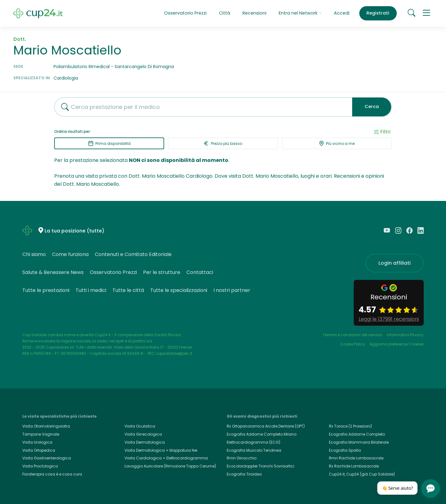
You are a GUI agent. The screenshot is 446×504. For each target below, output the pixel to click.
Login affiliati (395, 263)
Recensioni (254, 13)
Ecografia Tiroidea (244, 474)
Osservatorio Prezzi (185, 13)
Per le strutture (162, 272)
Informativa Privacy (405, 335)
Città (225, 13)
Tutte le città (128, 290)
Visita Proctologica (40, 466)
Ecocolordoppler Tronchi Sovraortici (260, 466)
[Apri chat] (431, 489)
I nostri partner (232, 290)
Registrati (378, 13)
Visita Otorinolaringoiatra (46, 426)
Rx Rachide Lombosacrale (354, 466)
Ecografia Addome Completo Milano (262, 434)
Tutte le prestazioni (46, 290)
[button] (426, 13)
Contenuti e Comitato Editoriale (133, 254)
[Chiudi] (414, 483)
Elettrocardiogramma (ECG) (254, 442)
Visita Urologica (37, 442)
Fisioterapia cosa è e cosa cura (52, 474)
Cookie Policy (352, 344)
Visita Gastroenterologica (47, 458)
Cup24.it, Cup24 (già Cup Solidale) (362, 474)
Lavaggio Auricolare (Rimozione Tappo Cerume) (170, 466)
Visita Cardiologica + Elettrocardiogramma (166, 458)
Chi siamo (34, 254)
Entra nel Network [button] (300, 13)
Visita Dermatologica (145, 442)
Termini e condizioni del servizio (352, 335)
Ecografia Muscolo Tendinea (254, 450)
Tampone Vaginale (41, 434)
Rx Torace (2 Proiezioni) (350, 426)
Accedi (342, 13)
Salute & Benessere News (53, 272)
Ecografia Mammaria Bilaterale (359, 442)
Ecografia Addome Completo (357, 434)
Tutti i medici (91, 290)
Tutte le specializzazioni (179, 290)
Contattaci (200, 272)
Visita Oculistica (140, 426)
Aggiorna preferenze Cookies (397, 344)
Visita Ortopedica (39, 450)
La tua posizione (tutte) (74, 231)
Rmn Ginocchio (242, 458)
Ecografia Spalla (345, 450)
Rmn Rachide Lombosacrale (356, 458)
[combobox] (201, 107)
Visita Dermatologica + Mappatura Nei (161, 450)
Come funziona (70, 254)
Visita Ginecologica (143, 434)
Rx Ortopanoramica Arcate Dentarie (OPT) (266, 426)
